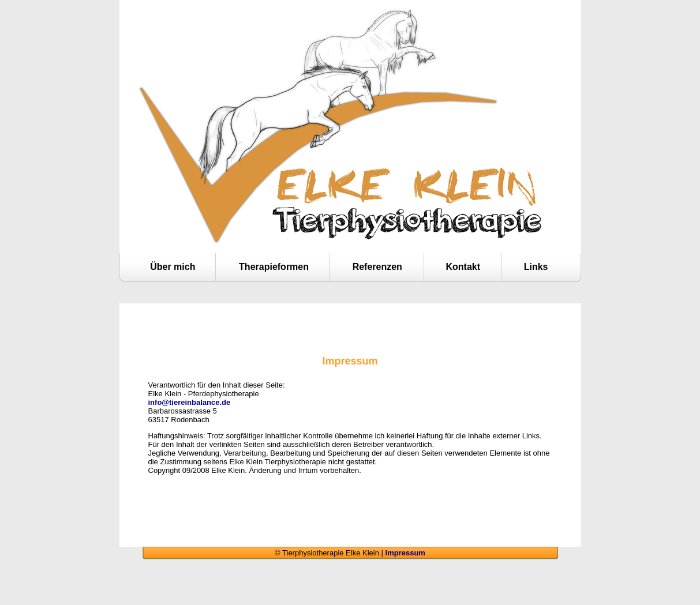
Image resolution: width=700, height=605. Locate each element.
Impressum (405, 553)
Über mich (173, 267)
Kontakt (463, 267)
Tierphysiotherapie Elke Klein (350, 43)
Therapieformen (274, 267)
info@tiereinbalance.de (190, 402)
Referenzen (377, 267)
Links (536, 267)
